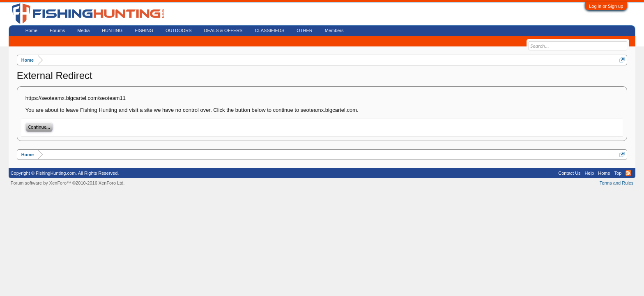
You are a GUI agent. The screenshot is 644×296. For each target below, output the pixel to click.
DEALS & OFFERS (223, 30)
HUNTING (112, 30)
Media (83, 30)
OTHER (305, 30)
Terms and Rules (617, 183)
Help (590, 173)
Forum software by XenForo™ (68, 183)
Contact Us (569, 173)
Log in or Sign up (606, 6)
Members (334, 30)
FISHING (144, 30)
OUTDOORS (179, 30)
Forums (57, 30)
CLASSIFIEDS (270, 30)
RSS (628, 173)
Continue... (39, 127)
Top (618, 173)
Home (31, 30)
